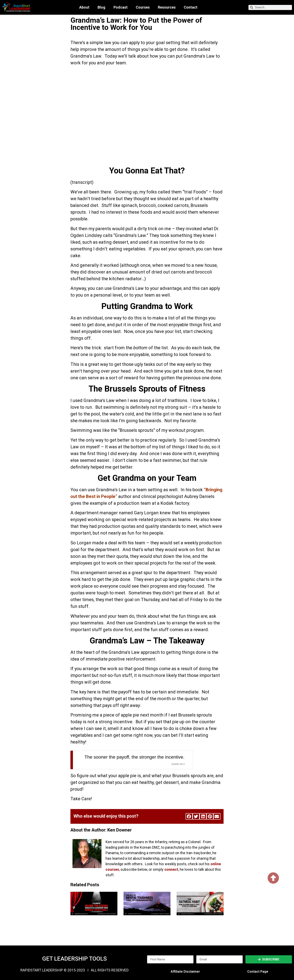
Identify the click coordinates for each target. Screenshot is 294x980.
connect (171, 869)
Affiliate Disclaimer (185, 972)
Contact (191, 7)
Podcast (121, 7)
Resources (167, 7)
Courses (143, 7)
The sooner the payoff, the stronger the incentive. (135, 757)
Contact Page (258, 972)
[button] (189, 816)
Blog (101, 7)
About (84, 7)
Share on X (178, 764)
